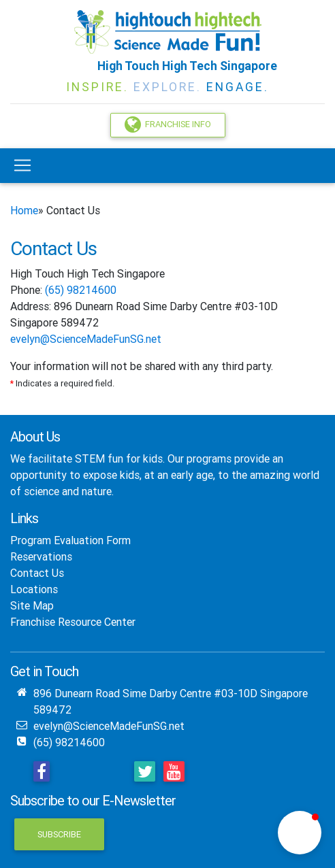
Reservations (41, 556)
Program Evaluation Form (70, 540)
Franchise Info (168, 124)
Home (24, 210)
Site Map (32, 605)
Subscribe (59, 834)
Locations (34, 589)
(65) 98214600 (81, 290)
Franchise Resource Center (73, 622)
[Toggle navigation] (22, 165)
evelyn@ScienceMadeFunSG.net (86, 339)
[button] (300, 833)
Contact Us (37, 573)
